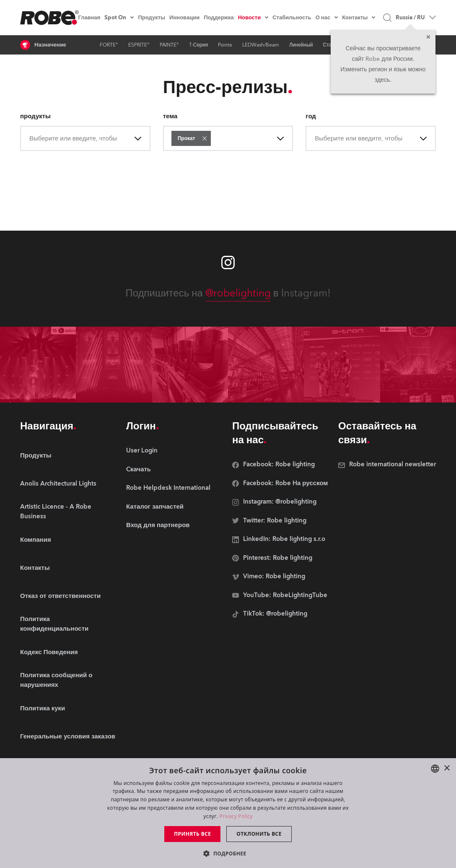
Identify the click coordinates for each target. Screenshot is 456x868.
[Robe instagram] (228, 262)
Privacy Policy (236, 816)
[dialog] (228, 813)
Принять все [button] (192, 834)
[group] (69, 484)
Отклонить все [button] (259, 834)
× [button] (447, 768)
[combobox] (30, 139)
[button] (205, 138)
